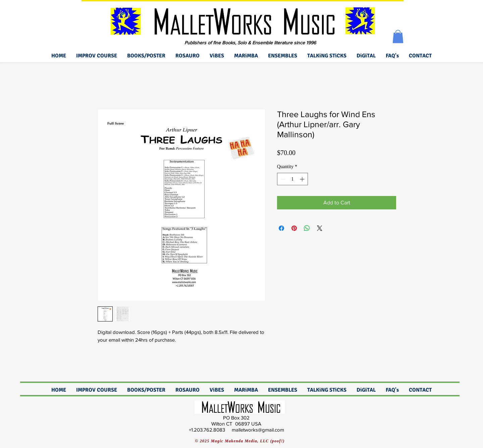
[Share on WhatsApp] (307, 228)
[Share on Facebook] (281, 228)
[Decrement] (282, 179)
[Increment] (303, 179)
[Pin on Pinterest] (294, 228)
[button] (398, 36)
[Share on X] (320, 228)
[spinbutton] (292, 179)
